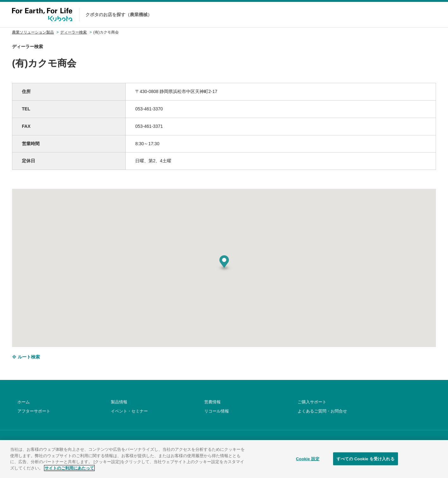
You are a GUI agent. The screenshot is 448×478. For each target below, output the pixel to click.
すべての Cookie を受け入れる (366, 466)
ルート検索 (26, 357)
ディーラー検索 (73, 32)
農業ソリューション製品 (33, 32)
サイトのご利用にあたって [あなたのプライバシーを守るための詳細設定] (69, 475)
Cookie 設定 (308, 466)
